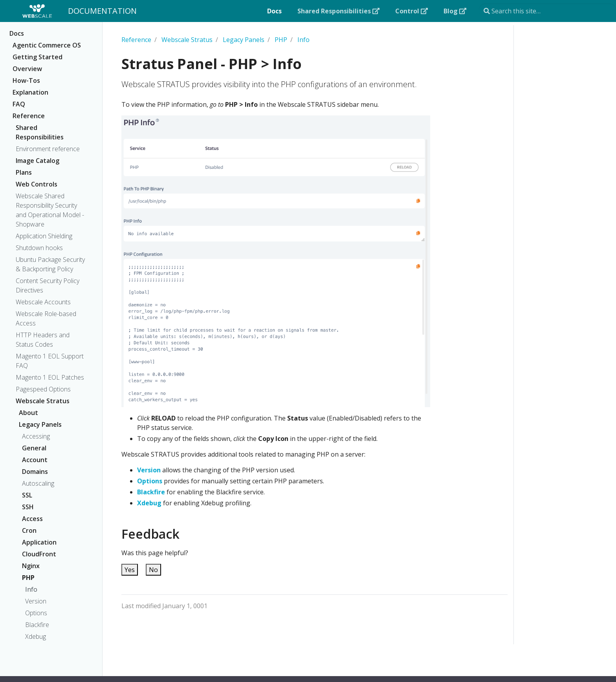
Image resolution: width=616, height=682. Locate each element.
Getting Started (38, 57)
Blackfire (37, 625)
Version (36, 601)
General (34, 448)
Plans (24, 172)
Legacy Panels (40, 424)
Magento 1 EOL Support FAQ (50, 361)
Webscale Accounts (43, 302)
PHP (28, 578)
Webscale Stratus (43, 401)
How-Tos (26, 80)
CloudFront (39, 554)
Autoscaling (38, 483)
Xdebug (36, 636)
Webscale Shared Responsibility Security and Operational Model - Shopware (50, 210)
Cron (29, 530)
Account (35, 460)
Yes (130, 570)
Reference (29, 116)
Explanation (30, 92)
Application (39, 542)
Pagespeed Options (43, 389)
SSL (27, 495)
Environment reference (48, 149)
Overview (27, 69)
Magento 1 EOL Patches (50, 377)
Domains (35, 472)
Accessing (36, 436)
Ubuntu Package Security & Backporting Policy (50, 264)
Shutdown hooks (39, 248)
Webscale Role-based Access (46, 318)
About (28, 413)
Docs (17, 33)
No (153, 570)
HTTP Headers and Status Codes (43, 340)
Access (32, 519)
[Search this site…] (547, 11)
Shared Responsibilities (40, 132)
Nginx (31, 566)
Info (31, 589)
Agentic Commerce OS (47, 45)
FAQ (19, 104)
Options (36, 613)
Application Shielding (44, 236)
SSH (28, 507)
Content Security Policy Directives (48, 285)
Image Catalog (38, 161)
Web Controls (37, 184)
